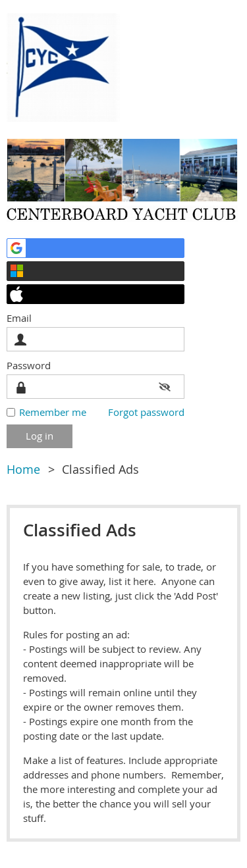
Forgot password (146, 412)
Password (32, 365)
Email (22, 318)
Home (23, 469)
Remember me (53, 412)
